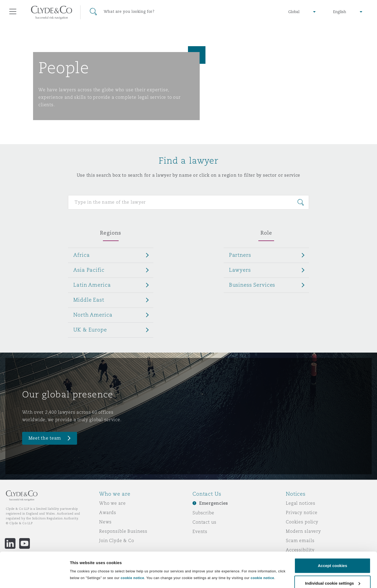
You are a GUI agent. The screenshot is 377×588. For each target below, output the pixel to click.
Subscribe (203, 513)
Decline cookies (332, 574)
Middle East (89, 300)
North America (93, 315)
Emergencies (214, 503)
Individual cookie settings (95, 572)
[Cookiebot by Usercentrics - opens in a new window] (35, 578)
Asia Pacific (89, 270)
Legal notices (301, 503)
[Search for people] (188, 202)
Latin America (92, 285)
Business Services (252, 285)
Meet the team (45, 438)
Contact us (204, 522)
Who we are (113, 503)
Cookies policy (302, 522)
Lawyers (240, 270)
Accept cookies (332, 539)
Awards (108, 512)
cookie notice (132, 551)
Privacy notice (302, 512)
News (105, 522)
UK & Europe (90, 330)
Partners (240, 255)
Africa (81, 255)
